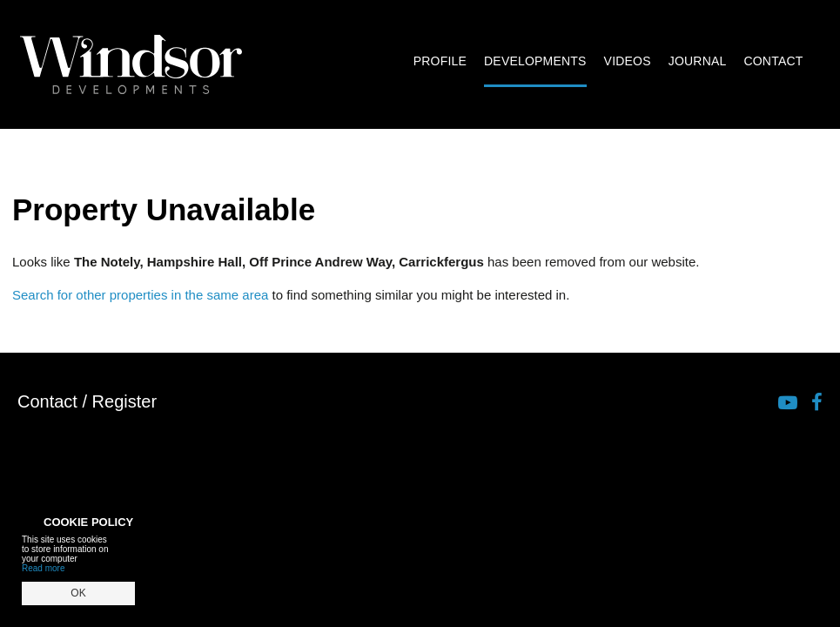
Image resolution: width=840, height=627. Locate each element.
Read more (43, 568)
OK (78, 593)
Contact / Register (87, 401)
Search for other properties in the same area (140, 295)
